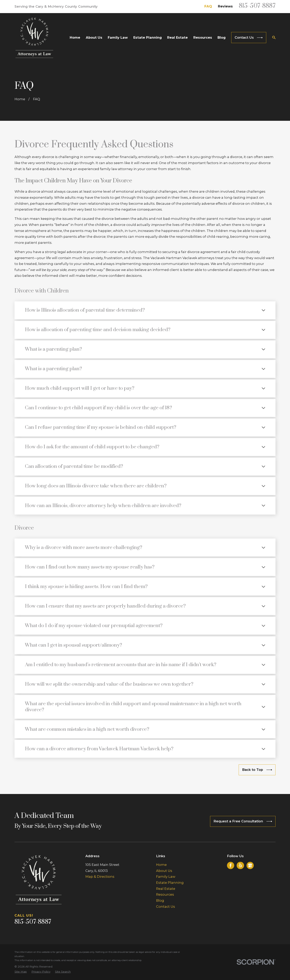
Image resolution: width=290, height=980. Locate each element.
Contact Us (166, 907)
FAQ (208, 6)
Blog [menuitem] (222, 37)
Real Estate (166, 889)
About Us (164, 871)
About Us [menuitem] (94, 37)
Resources (165, 894)
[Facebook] (231, 865)
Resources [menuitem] (203, 37)
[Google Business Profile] (250, 865)
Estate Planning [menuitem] (148, 37)
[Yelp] (240, 865)
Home (161, 865)
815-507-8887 (257, 6)
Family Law (166, 877)
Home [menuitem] (75, 37)
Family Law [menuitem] (118, 37)
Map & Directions (100, 877)
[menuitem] (21, 972)
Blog (160, 900)
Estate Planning (170, 883)
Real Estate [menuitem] (177, 37)
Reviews (225, 6)
